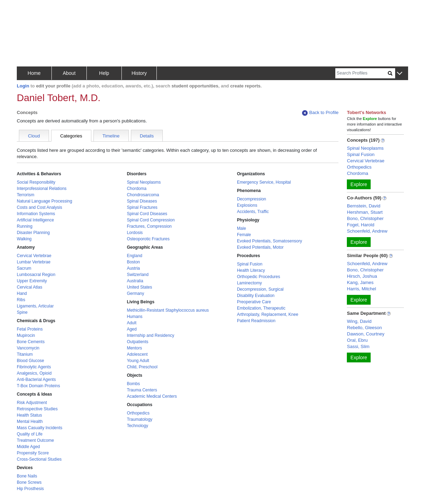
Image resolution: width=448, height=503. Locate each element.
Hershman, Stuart (365, 212)
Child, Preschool (142, 367)
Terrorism (26, 195)
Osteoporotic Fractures (148, 239)
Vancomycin (28, 348)
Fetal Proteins (30, 329)
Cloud (34, 136)
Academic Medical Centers (152, 396)
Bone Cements (31, 342)
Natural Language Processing (44, 201)
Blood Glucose (30, 361)
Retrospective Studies (37, 409)
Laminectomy (249, 283)
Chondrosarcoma (143, 195)
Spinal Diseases (142, 201)
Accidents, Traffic (253, 212)
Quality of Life (30, 434)
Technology (137, 426)
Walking (24, 239)
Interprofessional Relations (42, 189)
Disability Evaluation (256, 296)
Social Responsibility (36, 182)
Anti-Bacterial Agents (36, 380)
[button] (400, 74)
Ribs (21, 300)
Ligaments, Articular (35, 306)
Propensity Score (33, 453)
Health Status (29, 415)
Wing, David (359, 321)
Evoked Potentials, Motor (260, 247)
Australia (135, 281)
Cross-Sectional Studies (39, 459)
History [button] (139, 73)
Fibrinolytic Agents (34, 367)
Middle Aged (28, 447)
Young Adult (138, 361)
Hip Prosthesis (30, 489)
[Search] (362, 73)
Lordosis (135, 233)
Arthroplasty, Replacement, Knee (268, 314)
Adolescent (137, 354)
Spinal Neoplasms (144, 182)
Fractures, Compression (149, 226)
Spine (22, 312)
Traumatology (139, 419)
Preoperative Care (254, 302)
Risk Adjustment (32, 403)
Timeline (111, 136)
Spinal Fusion (250, 264)
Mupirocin (26, 335)
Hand (22, 293)
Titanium (25, 354)
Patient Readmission (256, 321)
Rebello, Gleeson (364, 328)
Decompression (251, 199)
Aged (132, 329)
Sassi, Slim (358, 346)
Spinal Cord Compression (151, 220)
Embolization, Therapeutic (261, 308)
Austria (133, 268)
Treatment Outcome (35, 440)
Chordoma (136, 189)
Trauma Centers (142, 390)
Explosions (247, 205)
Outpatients (137, 342)
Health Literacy (251, 270)
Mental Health (30, 421)
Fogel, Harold (360, 225)
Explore (359, 184)
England (134, 256)
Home (34, 73)
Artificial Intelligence (35, 220)
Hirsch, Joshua (362, 276)
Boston (133, 262)
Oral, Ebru (357, 340)
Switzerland (138, 275)
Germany (135, 293)
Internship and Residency (150, 335)
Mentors (134, 348)
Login (23, 86)
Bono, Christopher (365, 218)
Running (25, 226)
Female (244, 235)
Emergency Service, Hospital (264, 182)
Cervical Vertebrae (34, 256)
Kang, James (360, 282)
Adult (131, 323)
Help (104, 73)
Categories (71, 136)
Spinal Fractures (142, 207)
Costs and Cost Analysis (39, 207)
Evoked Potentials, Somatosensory (269, 241)
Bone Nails (27, 476)
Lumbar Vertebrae (34, 262)
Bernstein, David (363, 206)
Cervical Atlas (30, 287)
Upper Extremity (32, 281)
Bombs (133, 384)
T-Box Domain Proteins (38, 386)
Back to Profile (320, 113)
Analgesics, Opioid (34, 373)
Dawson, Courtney (366, 334)
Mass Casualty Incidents (40, 428)
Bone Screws (29, 482)
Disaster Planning (33, 233)
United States (139, 287)
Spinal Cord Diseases (147, 214)
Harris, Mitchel (361, 289)
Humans (135, 317)
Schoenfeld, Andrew (367, 231)
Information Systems (36, 214)
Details (147, 136)
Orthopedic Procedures (258, 277)
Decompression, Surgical (260, 289)
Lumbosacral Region (36, 275)
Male (241, 228)
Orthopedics (138, 413)
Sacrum (24, 268)
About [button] (69, 73)
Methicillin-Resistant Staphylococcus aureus (168, 310)
